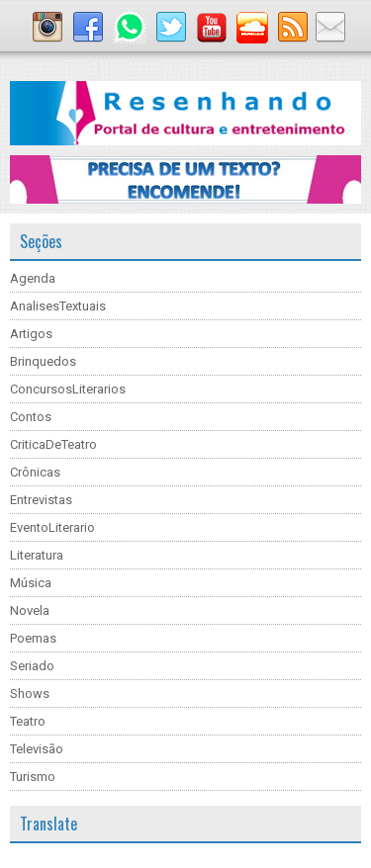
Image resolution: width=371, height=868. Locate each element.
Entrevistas (41, 500)
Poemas (33, 638)
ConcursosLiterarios (68, 389)
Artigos (31, 334)
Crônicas (35, 472)
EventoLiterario (52, 527)
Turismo (33, 777)
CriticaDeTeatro (53, 444)
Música (31, 583)
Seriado (32, 666)
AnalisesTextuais (58, 306)
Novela (30, 610)
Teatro (28, 721)
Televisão (37, 749)
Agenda (33, 278)
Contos (31, 417)
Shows (30, 694)
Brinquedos (43, 361)
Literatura (37, 555)
